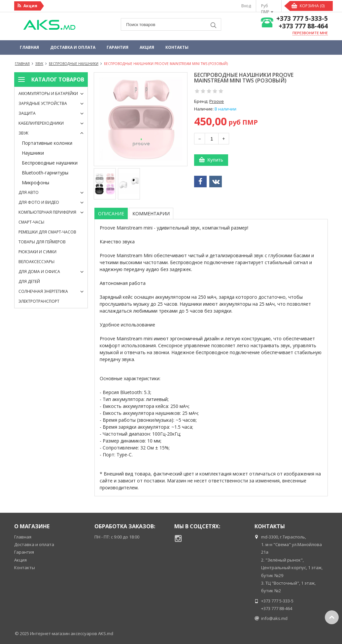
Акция (147, 47)
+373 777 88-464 (303, 26)
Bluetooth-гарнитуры (45, 173)
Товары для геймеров (42, 242)
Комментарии (151, 214)
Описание (111, 214)
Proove (217, 101)
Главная (29, 47)
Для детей (29, 281)
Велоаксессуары (36, 262)
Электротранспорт (39, 301)
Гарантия (118, 47)
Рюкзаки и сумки (37, 252)
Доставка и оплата (73, 47)
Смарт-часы (31, 222)
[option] (105, 184)
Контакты (177, 47)
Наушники (33, 153)
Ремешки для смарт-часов (47, 232)
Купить (215, 160)
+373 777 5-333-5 (302, 19)
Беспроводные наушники (50, 163)
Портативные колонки (47, 143)
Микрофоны (35, 183)
